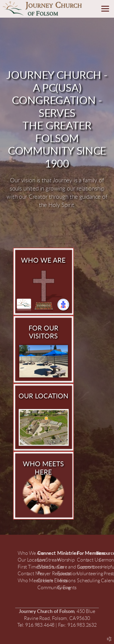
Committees (89, 567)
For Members (92, 553)
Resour (104, 553)
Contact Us (89, 560)
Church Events (53, 581)
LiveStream (49, 560)
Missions (66, 581)
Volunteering (90, 574)
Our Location (31, 560)
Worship (66, 560)
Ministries (68, 553)
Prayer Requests (54, 574)
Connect (47, 553)
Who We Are (31, 553)
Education (68, 574)
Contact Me (30, 574)
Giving (64, 588)
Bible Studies (51, 567)
